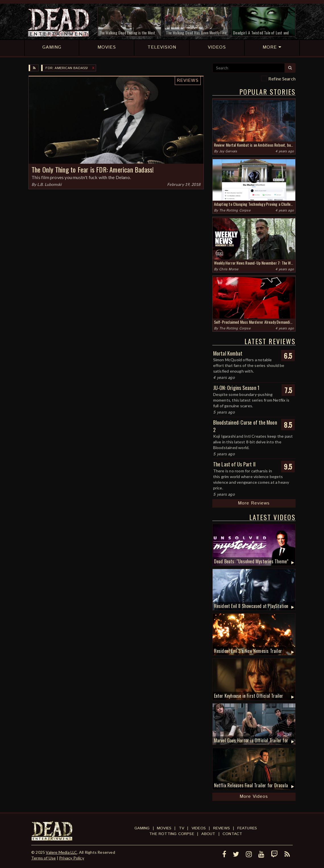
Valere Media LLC (61, 852)
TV (181, 828)
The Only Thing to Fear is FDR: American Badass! (93, 169)
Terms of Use (43, 858)
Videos (199, 828)
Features (247, 828)
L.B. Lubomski (50, 184)
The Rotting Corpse (235, 210)
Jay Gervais (228, 151)
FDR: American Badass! (67, 68)
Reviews (188, 81)
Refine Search (282, 79)
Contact (232, 834)
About (208, 834)
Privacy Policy (72, 858)
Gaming (142, 828)
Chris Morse (229, 269)
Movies (164, 828)
